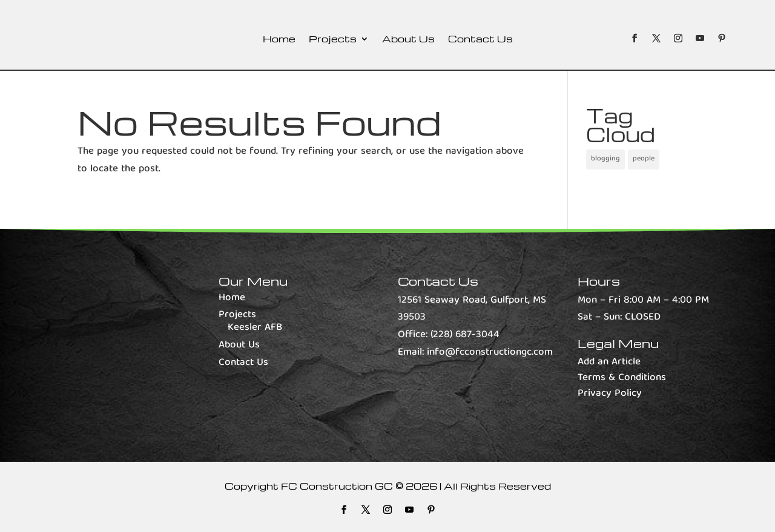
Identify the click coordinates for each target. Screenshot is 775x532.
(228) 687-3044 (465, 335)
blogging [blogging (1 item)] (605, 159)
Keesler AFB (255, 328)
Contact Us (480, 40)
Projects (333, 40)
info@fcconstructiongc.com (490, 353)
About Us (408, 40)
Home (279, 40)
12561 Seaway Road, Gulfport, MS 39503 (472, 309)
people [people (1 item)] (644, 159)
